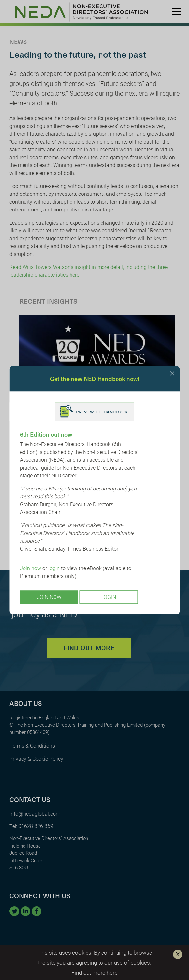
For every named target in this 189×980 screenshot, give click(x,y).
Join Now (49, 597)
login (54, 568)
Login (109, 597)
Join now (31, 568)
